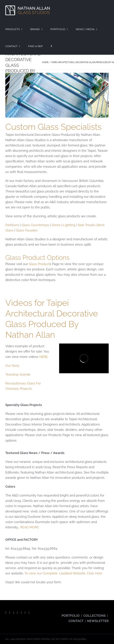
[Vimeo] (25, 613)
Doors (56, 225)
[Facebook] (6, 613)
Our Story (12, 366)
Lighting (69, 225)
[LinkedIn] (29, 613)
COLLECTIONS (95, 616)
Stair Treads (86, 225)
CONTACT (76, 621)
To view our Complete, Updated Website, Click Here (63, 573)
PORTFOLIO (71, 616)
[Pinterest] (21, 613)
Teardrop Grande (18, 374)
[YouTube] (14, 613)
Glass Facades (27, 230)
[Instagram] (18, 613)
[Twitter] (10, 613)
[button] (51, 46)
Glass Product (39, 264)
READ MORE (30, 527)
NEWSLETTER (98, 621)
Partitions (12, 225)
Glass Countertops (35, 225)
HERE (43, 357)
